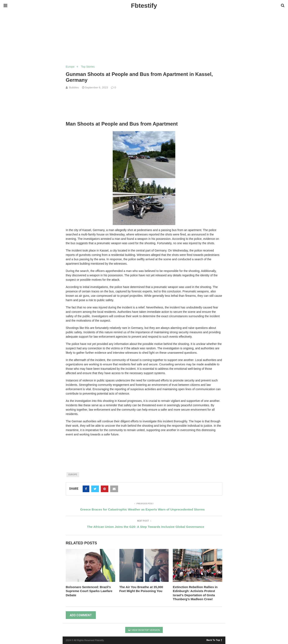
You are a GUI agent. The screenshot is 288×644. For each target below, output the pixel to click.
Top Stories (88, 67)
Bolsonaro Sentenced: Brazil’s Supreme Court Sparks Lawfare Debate (89, 591)
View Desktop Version (144, 630)
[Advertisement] (76, 21)
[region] (144, 48)
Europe (70, 67)
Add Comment (81, 615)
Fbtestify (144, 6)
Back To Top (214, 640)
